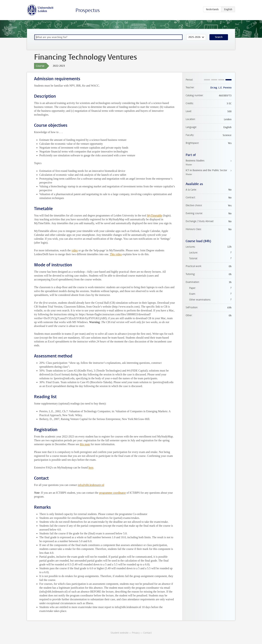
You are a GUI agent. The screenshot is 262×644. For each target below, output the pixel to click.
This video (116, 254)
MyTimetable (155, 215)
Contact (147, 633)
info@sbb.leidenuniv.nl (91, 485)
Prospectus (88, 10)
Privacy (136, 633)
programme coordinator (112, 493)
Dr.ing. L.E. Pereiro (221, 88)
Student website (119, 633)
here (91, 467)
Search (219, 37)
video (75, 250)
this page (85, 444)
